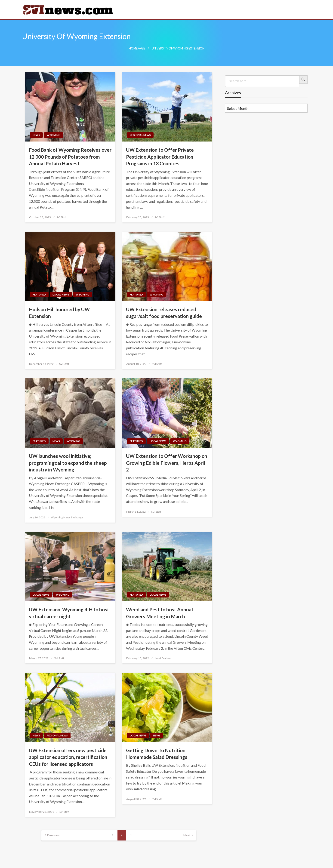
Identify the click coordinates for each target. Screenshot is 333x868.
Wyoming (54, 135)
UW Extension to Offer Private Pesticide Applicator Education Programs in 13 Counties (160, 157)
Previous (53, 835)
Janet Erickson (163, 658)
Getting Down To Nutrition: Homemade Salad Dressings (157, 754)
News (36, 135)
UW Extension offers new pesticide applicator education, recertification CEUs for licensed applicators (68, 757)
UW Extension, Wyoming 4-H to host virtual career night (69, 613)
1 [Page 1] (113, 835)
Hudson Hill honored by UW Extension (59, 313)
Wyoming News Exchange (67, 517)
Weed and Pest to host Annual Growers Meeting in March (159, 613)
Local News (61, 294)
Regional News (140, 135)
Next (187, 835)
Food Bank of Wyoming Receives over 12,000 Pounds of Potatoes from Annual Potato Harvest (70, 157)
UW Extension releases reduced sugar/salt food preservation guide (164, 313)
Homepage (137, 48)
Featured (39, 294)
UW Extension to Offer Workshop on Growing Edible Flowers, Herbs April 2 (167, 463)
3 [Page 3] (131, 835)
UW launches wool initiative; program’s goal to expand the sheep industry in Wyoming (68, 463)
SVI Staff (61, 217)
